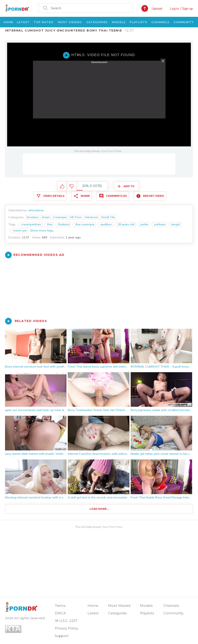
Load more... (99, 509)
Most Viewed (70, 22)
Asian (46, 217)
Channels (160, 22)
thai (50, 224)
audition (106, 224)
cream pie (20, 230)
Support (62, 636)
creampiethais (31, 224)
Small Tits (108, 217)
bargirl (176, 224)
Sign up (188, 8)
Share (85, 196)
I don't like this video (72, 186)
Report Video (154, 196)
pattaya (160, 224)
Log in (174, 8)
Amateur (33, 217)
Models (119, 22)
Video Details (54, 196)
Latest (23, 22)
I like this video (62, 186)
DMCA (60, 613)
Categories (97, 22)
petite (144, 224)
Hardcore (91, 217)
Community (184, 22)
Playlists (138, 22)
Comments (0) (116, 196)
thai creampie (85, 224)
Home (8, 22)
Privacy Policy (66, 628)
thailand (64, 224)
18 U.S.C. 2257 (66, 621)
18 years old (126, 224)
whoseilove (36, 210)
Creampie (60, 217)
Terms (60, 606)
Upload (157, 8)
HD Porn (76, 217)
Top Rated (43, 22)
